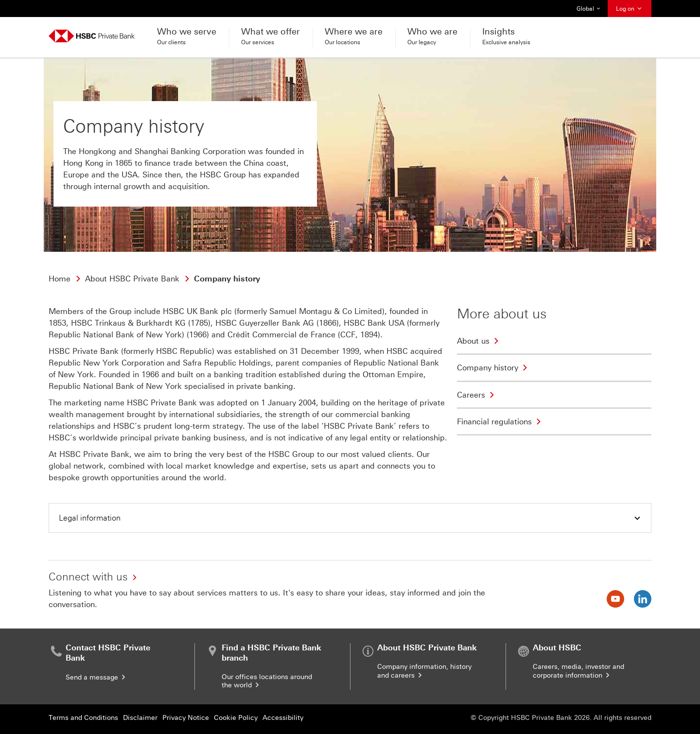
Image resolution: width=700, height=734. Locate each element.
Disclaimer (140, 718)
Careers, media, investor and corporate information (578, 671)
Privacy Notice (186, 718)
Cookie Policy (236, 718)
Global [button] (589, 9)
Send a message (96, 677)
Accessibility (283, 718)
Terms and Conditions (83, 718)
